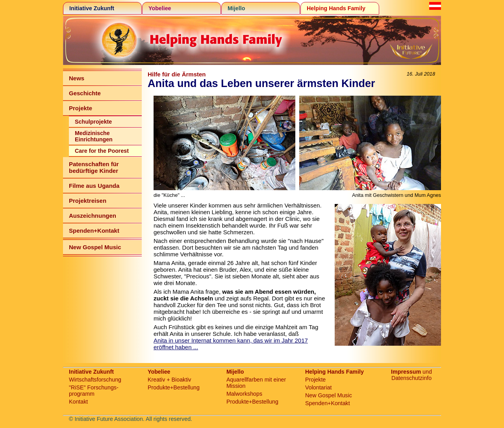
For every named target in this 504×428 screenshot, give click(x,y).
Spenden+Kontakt (94, 231)
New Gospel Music (95, 247)
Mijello (236, 8)
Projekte (81, 108)
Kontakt (78, 402)
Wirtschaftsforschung (95, 380)
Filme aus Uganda (94, 186)
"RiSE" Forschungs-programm (94, 391)
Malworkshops (244, 394)
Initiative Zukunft (92, 8)
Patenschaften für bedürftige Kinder (94, 167)
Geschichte (85, 93)
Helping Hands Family (336, 8)
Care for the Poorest (102, 151)
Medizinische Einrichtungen (94, 136)
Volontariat (318, 387)
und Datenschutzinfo (411, 375)
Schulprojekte (93, 122)
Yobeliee (160, 8)
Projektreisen (88, 201)
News (77, 78)
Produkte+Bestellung (174, 387)
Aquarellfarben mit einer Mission (256, 383)
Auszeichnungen (93, 216)
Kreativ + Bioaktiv (170, 380)
